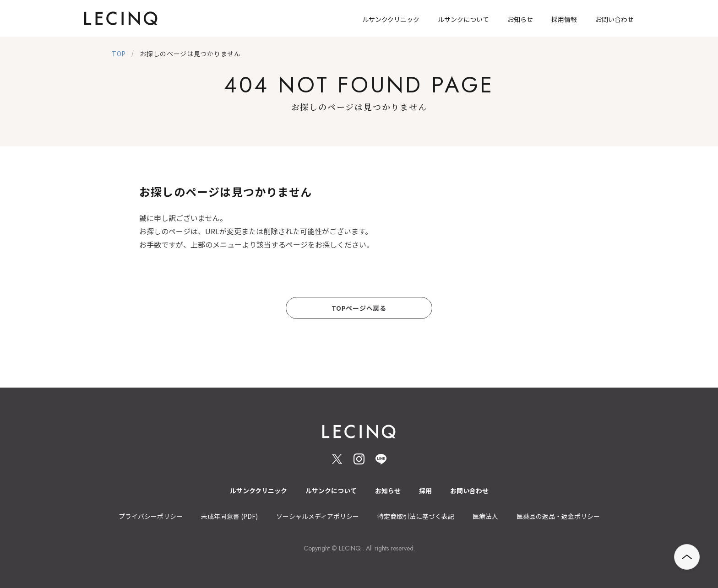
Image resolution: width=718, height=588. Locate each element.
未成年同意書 (229, 516)
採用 (425, 491)
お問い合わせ (469, 491)
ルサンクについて (331, 491)
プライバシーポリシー (151, 516)
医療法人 (485, 516)
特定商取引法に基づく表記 (416, 516)
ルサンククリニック (258, 491)
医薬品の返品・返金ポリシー (558, 516)
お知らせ (388, 491)
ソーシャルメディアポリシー (318, 516)
